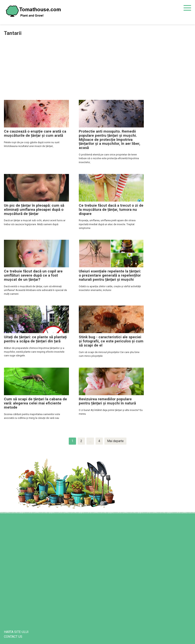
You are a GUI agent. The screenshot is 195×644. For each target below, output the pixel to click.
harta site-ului (16, 632)
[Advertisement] (97, 68)
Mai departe (115, 441)
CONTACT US (13, 637)
